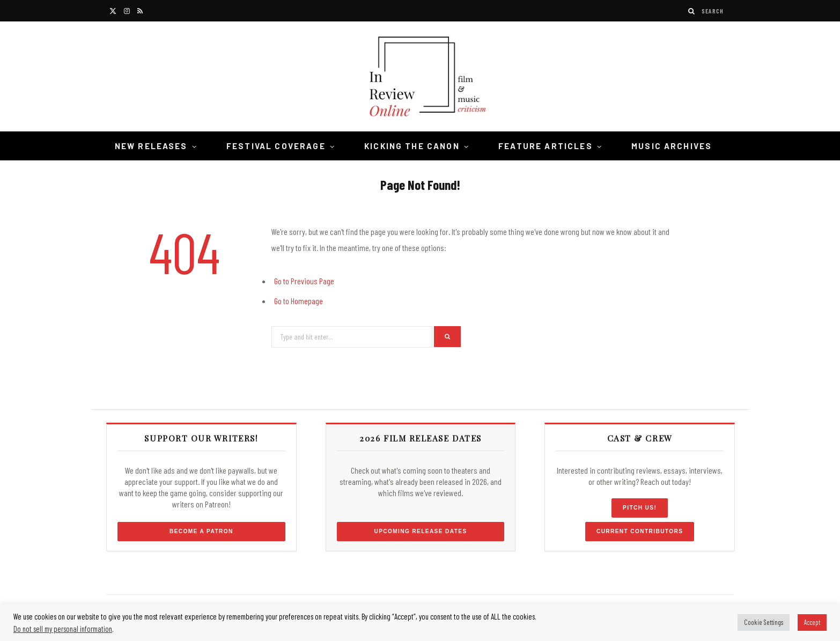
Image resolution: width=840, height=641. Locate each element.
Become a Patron (201, 531)
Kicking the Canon (412, 146)
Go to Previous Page (304, 281)
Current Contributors (640, 531)
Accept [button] (812, 622)
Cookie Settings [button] (764, 622)
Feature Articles (546, 146)
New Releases (151, 146)
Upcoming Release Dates (420, 531)
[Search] (692, 11)
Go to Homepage (299, 301)
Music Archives (672, 146)
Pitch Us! (640, 508)
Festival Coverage (276, 146)
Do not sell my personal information (63, 629)
